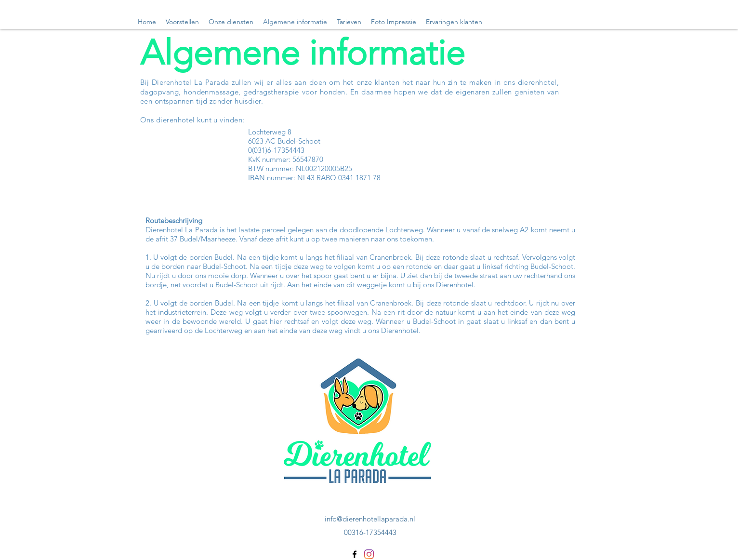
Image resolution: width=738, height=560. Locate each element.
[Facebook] (355, 554)
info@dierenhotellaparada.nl (370, 519)
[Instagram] (369, 554)
